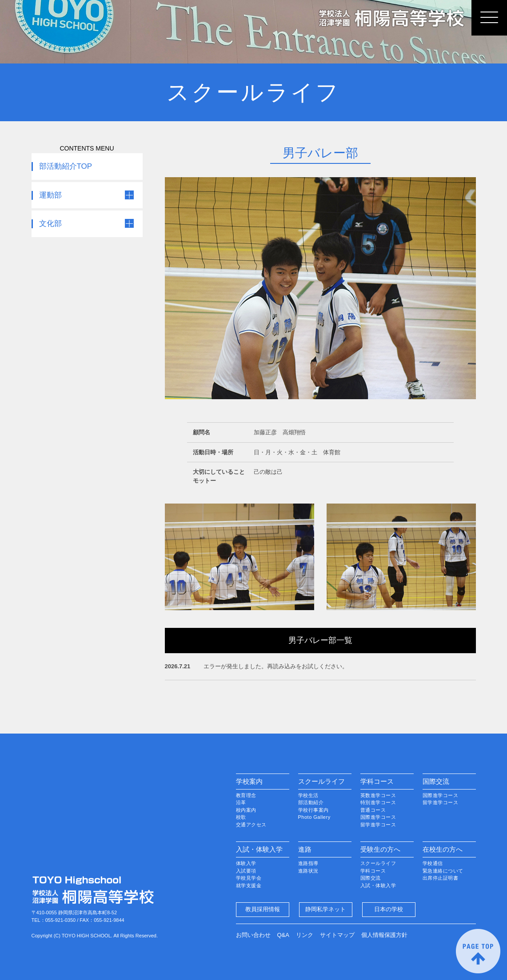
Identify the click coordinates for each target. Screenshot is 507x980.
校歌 (241, 817)
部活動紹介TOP (66, 166)
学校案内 (249, 781)
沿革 (241, 802)
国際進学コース (378, 817)
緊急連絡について (443, 871)
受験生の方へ (380, 849)
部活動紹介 (311, 802)
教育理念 (246, 795)
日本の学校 (389, 909)
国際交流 (436, 781)
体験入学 (246, 863)
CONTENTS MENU (87, 148)
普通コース (373, 810)
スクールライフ (321, 781)
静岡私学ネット (325, 909)
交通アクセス (251, 825)
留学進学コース (378, 825)
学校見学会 (249, 878)
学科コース (377, 781)
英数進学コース (378, 795)
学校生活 (308, 795)
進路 (305, 849)
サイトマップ (337, 935)
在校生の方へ (443, 849)
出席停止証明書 (441, 878)
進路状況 (308, 871)
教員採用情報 (263, 909)
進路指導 (308, 863)
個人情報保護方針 (384, 935)
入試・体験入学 (259, 849)
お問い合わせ (253, 935)
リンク (305, 935)
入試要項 (246, 871)
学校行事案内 (313, 810)
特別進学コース (378, 802)
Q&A (283, 935)
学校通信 (433, 863)
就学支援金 (249, 885)
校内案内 (246, 810)
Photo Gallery (314, 817)
